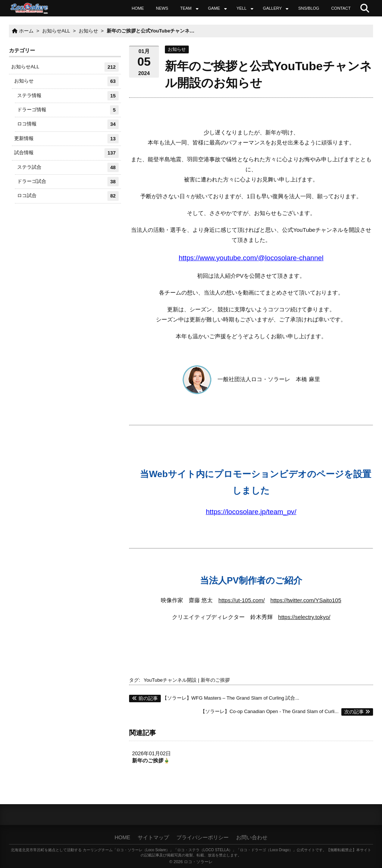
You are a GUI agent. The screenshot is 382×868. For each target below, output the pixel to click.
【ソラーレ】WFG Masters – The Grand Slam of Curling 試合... (214, 698)
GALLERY (273, 8)
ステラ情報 (68, 96)
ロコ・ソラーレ (198, 862)
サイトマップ (153, 837)
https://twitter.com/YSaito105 (306, 600)
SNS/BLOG (309, 8)
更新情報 (66, 139)
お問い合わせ (252, 837)
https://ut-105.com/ (241, 600)
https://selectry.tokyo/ (304, 617)
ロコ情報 (68, 124)
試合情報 (66, 153)
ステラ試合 (68, 167)
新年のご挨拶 (215, 680)
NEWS (162, 8)
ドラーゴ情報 (68, 110)
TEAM (186, 8)
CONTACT (341, 8)
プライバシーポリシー (203, 837)
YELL (242, 8)
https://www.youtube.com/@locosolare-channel (251, 258)
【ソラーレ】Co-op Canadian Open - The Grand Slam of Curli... (287, 711)
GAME (214, 8)
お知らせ (177, 49)
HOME (138, 8)
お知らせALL (65, 67)
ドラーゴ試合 (68, 182)
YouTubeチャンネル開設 (170, 680)
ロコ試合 (68, 196)
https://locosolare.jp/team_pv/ (251, 512)
